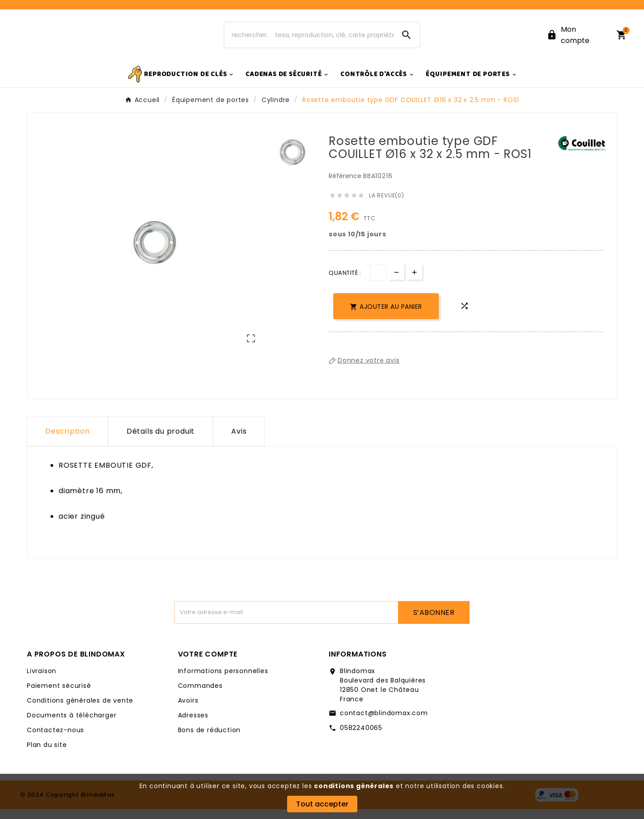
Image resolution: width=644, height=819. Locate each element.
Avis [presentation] (239, 441)
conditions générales (354, 786)
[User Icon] (576, 40)
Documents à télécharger (72, 725)
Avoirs (188, 710)
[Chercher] (309, 40)
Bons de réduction (210, 740)
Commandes (200, 695)
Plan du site (47, 755)
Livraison (42, 681)
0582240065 (361, 738)
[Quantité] (378, 282)
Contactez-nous (55, 740)
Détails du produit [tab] (161, 441)
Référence (346, 186)
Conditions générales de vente (80, 710)
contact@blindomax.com (384, 723)
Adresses (193, 725)
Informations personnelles (223, 681)
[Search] (407, 40)
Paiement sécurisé (59, 695)
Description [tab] (68, 441)
